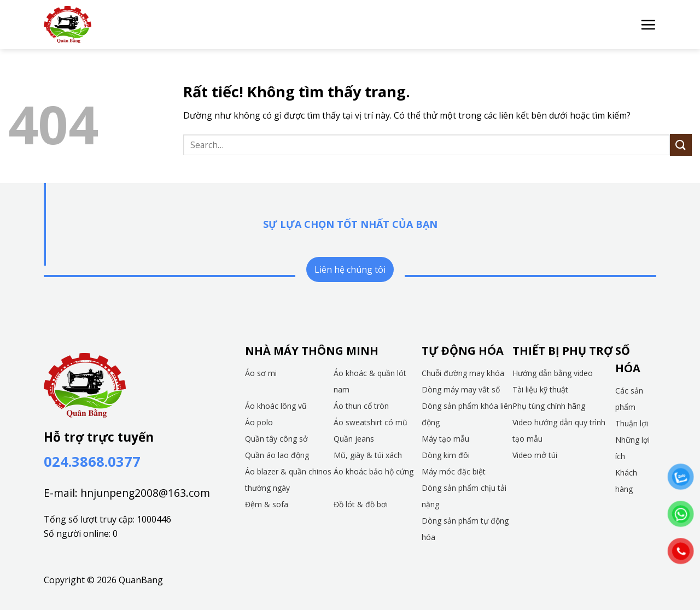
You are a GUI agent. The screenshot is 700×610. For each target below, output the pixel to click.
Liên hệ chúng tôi (350, 269)
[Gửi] (681, 145)
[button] (648, 25)
